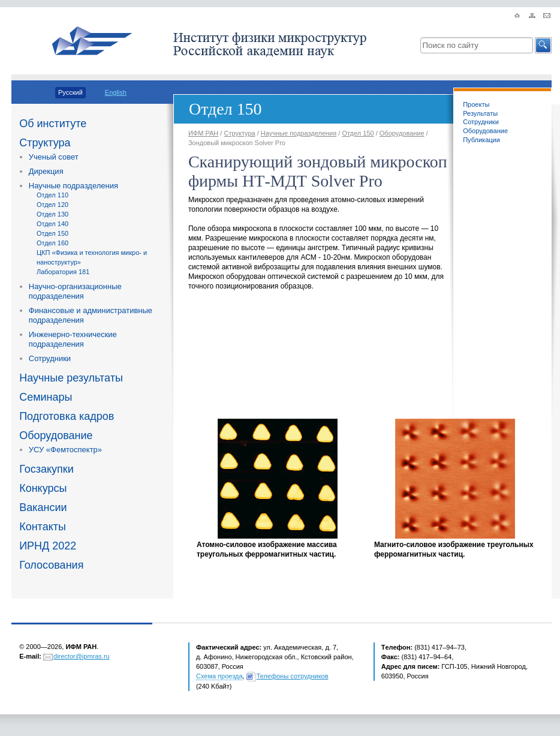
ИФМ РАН (203, 133)
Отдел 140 (52, 224)
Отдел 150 (52, 233)
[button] (543, 45)
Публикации (481, 140)
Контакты (43, 527)
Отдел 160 (52, 243)
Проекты (476, 104)
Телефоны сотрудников (293, 676)
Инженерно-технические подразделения (73, 339)
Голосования (51, 565)
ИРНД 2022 (48, 546)
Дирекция (46, 171)
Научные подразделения (73, 186)
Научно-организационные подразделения (75, 291)
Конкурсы (43, 488)
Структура (45, 143)
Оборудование (56, 435)
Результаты (480, 113)
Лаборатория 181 (63, 272)
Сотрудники (50, 358)
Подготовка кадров (67, 416)
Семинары (46, 397)
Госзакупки (46, 469)
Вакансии (43, 507)
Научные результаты (71, 378)
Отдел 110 (52, 195)
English (116, 92)
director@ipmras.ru (82, 656)
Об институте (53, 124)
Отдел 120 (52, 205)
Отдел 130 (52, 214)
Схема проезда (219, 676)
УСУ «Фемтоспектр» (65, 450)
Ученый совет (54, 157)
